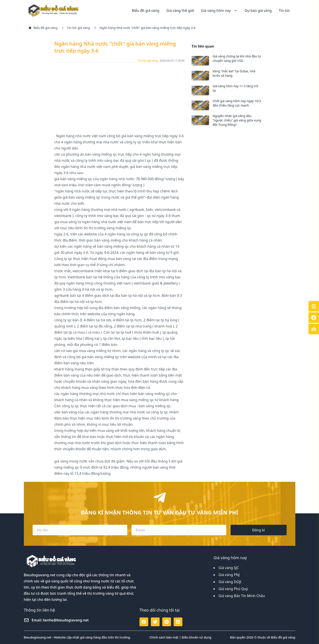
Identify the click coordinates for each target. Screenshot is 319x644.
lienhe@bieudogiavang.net (66, 620)
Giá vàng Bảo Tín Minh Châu (242, 596)
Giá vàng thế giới (180, 11)
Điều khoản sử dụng (197, 637)
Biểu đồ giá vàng (145, 11)
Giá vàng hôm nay (219, 11)
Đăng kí (258, 530)
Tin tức (284, 11)
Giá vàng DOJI (230, 582)
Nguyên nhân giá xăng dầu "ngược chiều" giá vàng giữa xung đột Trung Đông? (237, 120)
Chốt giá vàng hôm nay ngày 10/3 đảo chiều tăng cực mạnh (237, 103)
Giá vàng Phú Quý (233, 589)
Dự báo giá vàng (258, 11)
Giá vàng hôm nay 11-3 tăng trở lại (235, 88)
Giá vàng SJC (229, 568)
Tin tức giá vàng (78, 28)
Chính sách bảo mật (164, 637)
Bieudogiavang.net (40, 575)
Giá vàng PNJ (229, 575)
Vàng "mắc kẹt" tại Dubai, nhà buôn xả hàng (234, 73)
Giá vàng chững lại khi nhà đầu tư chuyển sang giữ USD (237, 58)
